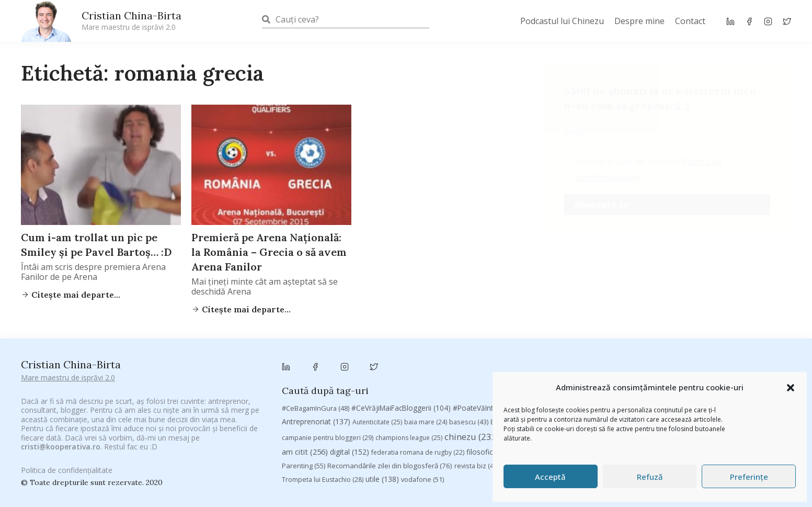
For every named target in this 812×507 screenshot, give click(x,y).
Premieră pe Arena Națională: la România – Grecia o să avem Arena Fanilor (269, 252)
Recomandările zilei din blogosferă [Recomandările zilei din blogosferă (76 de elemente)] (390, 418)
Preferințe (749, 477)
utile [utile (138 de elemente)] (382, 431)
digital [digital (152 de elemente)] (350, 404)
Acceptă (550, 477)
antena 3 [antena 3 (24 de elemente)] (745, 360)
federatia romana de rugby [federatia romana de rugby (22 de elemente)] (418, 404)
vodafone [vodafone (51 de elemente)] (422, 431)
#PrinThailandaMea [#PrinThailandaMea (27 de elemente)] (576, 360)
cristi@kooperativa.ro (61, 435)
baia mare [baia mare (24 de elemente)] (426, 373)
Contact (690, 21)
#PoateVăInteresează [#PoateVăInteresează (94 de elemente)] (496, 359)
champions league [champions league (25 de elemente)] (409, 389)
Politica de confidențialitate (67, 465)
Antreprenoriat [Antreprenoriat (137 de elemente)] (316, 373)
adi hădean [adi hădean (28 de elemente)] (700, 360)
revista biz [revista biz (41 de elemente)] (477, 418)
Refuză (650, 477)
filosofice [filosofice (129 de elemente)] (491, 404)
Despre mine (639, 21)
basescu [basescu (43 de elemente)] (469, 373)
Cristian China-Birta (131, 20)
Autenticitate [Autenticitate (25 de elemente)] (377, 373)
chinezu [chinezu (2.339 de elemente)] (474, 388)
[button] (791, 388)
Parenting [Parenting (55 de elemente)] (304, 418)
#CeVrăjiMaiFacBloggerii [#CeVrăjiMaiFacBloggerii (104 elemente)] (401, 359)
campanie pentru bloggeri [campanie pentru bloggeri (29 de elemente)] (328, 389)
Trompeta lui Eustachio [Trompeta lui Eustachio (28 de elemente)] (323, 431)
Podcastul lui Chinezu (562, 21)
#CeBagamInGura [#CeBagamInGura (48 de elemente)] (316, 359)
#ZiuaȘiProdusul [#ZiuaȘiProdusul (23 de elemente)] (644, 360)
